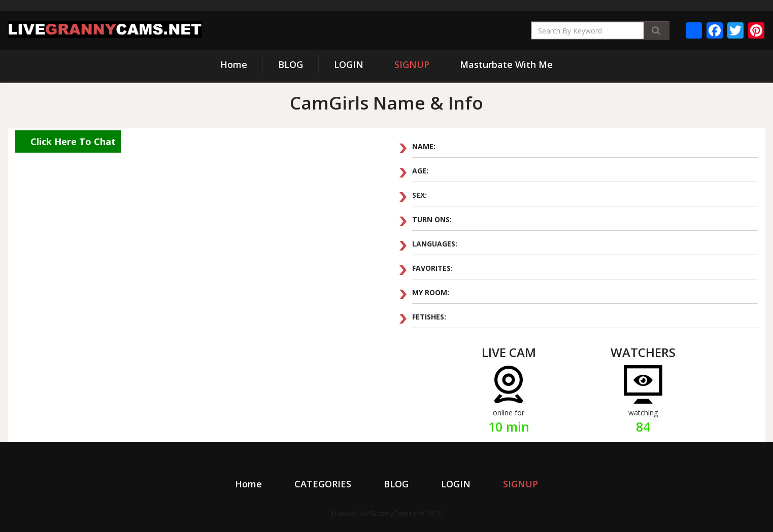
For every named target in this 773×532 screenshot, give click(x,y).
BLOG (291, 64)
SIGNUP (412, 64)
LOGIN (349, 64)
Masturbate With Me (506, 64)
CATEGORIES (323, 484)
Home (234, 64)
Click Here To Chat (73, 141)
